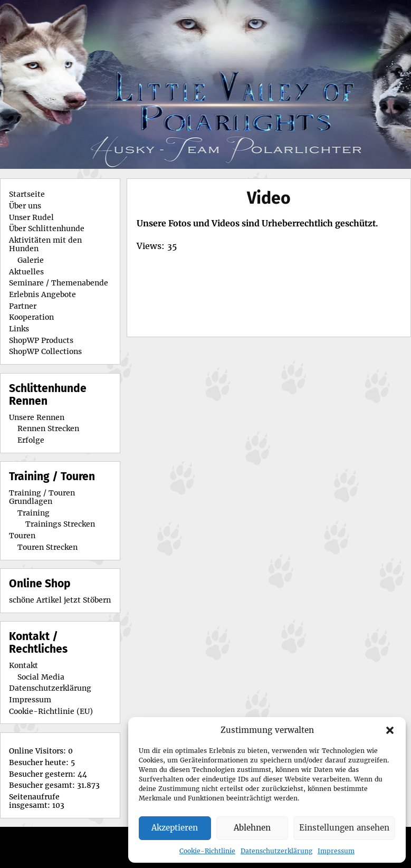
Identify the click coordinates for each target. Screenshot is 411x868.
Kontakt (23, 665)
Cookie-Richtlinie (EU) (51, 711)
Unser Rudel (31, 217)
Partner (23, 306)
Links (19, 329)
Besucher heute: (40, 762)
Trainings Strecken (60, 524)
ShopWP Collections (45, 351)
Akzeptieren (175, 828)
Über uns (25, 206)
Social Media (41, 677)
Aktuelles (26, 272)
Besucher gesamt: (43, 785)
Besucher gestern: (43, 774)
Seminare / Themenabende (59, 283)
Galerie (31, 260)
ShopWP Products (41, 340)
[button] (390, 730)
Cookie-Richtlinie (207, 851)
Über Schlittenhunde (47, 228)
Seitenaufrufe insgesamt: (34, 801)
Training (34, 513)
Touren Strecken (47, 547)
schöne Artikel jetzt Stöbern (60, 600)
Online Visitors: (39, 751)
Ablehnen (252, 828)
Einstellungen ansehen (344, 828)
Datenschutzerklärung (276, 851)
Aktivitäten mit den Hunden (45, 244)
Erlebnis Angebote (42, 294)
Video (269, 198)
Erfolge (31, 440)
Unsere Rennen (37, 417)
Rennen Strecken (48, 428)
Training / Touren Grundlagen (42, 497)
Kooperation (31, 317)
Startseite (27, 194)
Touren (22, 536)
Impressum (336, 851)
